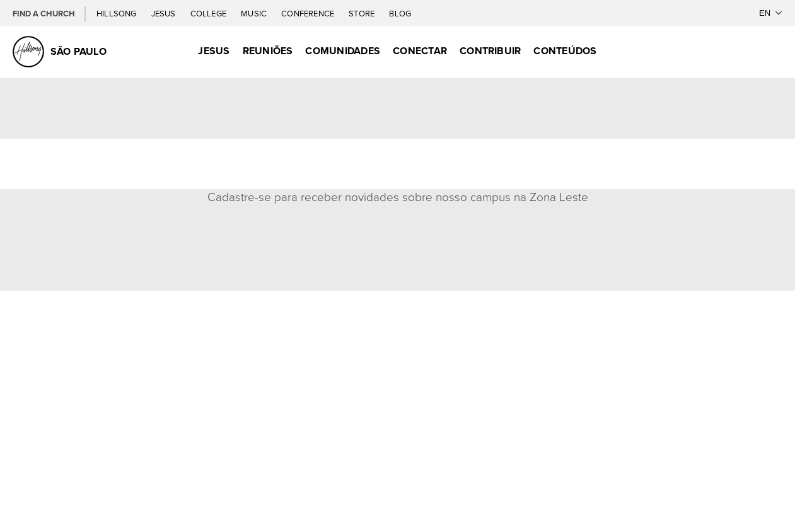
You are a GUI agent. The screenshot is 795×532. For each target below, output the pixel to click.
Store (363, 14)
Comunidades (343, 51)
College (209, 14)
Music (255, 14)
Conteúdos (565, 51)
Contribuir (490, 51)
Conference (309, 14)
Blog (400, 14)
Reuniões (268, 51)
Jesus (165, 14)
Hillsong (118, 14)
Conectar (420, 51)
